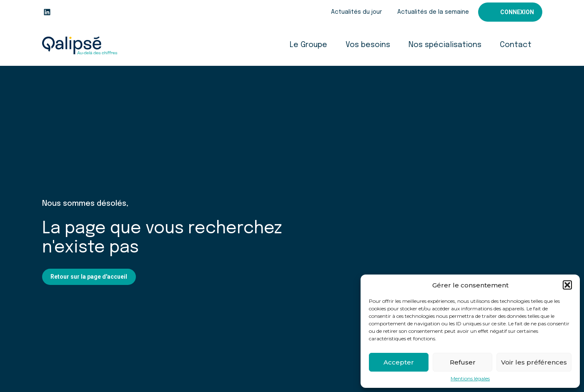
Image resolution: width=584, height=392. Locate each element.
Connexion (517, 12)
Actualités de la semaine (433, 12)
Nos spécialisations (445, 45)
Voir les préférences (534, 362)
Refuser (463, 362)
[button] (567, 285)
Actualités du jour (356, 12)
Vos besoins (368, 45)
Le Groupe (308, 45)
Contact (516, 45)
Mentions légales (470, 379)
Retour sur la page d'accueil (89, 277)
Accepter (399, 362)
